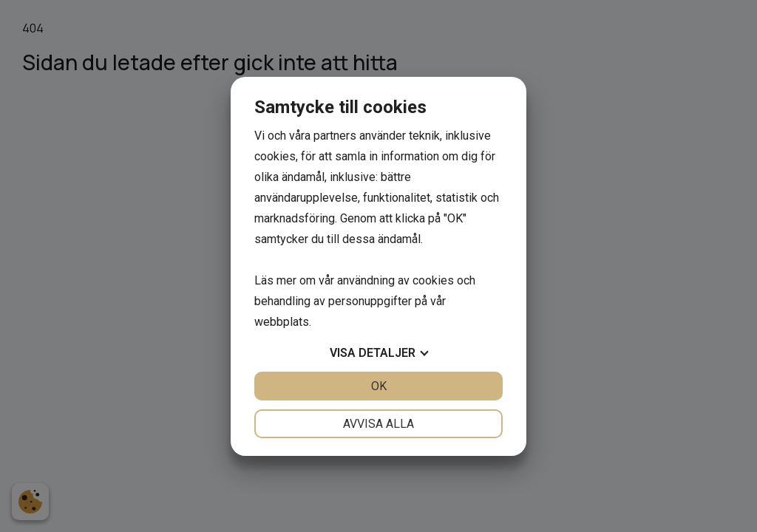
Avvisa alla (378, 424)
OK (379, 386)
